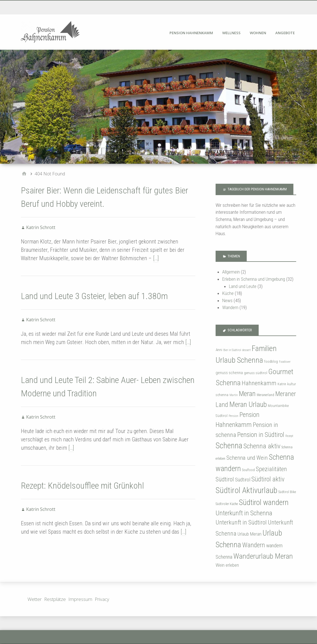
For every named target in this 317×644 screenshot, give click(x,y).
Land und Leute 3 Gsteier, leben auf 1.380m (94, 296)
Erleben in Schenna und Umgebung (254, 279)
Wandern (230, 307)
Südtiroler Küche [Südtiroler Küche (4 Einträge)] (227, 504)
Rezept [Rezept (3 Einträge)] (289, 436)
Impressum (80, 599)
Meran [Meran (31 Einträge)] (247, 394)
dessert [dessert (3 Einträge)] (246, 350)
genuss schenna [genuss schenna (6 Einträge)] (229, 373)
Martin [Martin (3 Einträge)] (234, 395)
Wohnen (258, 33)
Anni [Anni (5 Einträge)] (219, 350)
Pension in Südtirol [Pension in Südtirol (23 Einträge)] (261, 435)
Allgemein (231, 272)
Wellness (231, 33)
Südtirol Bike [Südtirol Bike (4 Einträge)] (287, 492)
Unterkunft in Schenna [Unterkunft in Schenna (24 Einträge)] (244, 513)
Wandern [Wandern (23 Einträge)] (254, 545)
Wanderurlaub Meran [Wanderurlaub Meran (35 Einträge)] (263, 556)
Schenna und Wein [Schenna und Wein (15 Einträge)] (247, 458)
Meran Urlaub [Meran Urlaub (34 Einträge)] (248, 404)
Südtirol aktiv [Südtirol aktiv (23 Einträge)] (268, 479)
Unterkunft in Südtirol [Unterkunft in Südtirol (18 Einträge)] (241, 522)
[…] (156, 258)
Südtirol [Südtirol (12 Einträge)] (243, 480)
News (227, 300)
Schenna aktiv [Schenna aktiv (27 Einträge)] (262, 446)
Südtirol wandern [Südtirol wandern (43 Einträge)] (264, 502)
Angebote (285, 33)
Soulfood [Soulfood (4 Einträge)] (248, 470)
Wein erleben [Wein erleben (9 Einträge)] (227, 565)
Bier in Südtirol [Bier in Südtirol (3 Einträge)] (232, 350)
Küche (228, 293)
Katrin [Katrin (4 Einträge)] (282, 384)
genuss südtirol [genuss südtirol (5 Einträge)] (256, 373)
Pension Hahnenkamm (191, 33)
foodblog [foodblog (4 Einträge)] (271, 362)
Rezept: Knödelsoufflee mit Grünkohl (82, 486)
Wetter (35, 599)
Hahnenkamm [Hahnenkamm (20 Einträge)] (259, 383)
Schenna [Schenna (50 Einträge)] (229, 446)
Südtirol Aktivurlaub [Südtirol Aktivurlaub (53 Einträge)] (246, 490)
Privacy (102, 599)
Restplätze (55, 599)
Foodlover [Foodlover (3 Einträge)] (285, 362)
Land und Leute (243, 286)
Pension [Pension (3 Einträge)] (234, 416)
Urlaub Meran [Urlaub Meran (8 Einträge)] (249, 534)
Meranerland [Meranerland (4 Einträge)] (265, 395)
